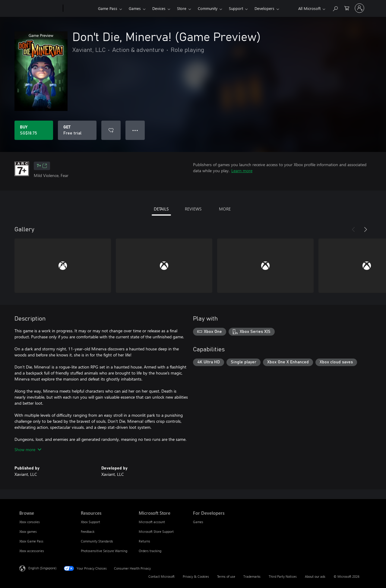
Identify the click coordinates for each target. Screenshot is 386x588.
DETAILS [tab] (161, 209)
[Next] (365, 229)
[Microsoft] (40, 8)
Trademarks (252, 576)
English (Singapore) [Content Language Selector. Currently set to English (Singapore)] (42, 568)
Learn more (242, 171)
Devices (159, 8)
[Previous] (353, 229)
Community (208, 8)
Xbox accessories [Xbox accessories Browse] (32, 551)
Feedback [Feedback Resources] (88, 531)
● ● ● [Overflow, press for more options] (135, 130)
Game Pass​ (108, 8)
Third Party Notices (283, 576)
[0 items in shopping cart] (347, 8)
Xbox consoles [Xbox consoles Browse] (30, 522)
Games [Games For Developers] (198, 522)
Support (236, 8)
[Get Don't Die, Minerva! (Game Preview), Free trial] (77, 130)
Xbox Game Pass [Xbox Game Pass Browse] (31, 541)
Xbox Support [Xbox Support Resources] (90, 522)
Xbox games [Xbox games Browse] (28, 531)
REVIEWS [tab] (193, 209)
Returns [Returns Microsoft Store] (144, 541)
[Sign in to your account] (359, 8)
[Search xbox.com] (335, 8)
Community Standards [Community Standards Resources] (97, 541)
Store (182, 8)
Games (135, 8)
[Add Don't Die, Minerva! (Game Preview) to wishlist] (111, 130)
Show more (28, 449)
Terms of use (226, 576)
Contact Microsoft (161, 576)
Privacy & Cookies (196, 576)
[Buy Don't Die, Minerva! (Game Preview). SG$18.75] (34, 130)
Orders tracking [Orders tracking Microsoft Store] (150, 551)
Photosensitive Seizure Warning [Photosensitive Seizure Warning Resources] (104, 551)
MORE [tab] (225, 209)
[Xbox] (80, 8)
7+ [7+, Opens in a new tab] (42, 166)
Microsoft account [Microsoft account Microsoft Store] (152, 522)
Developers (264, 8)
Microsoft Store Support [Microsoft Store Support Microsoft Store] (156, 531)
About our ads (315, 576)
